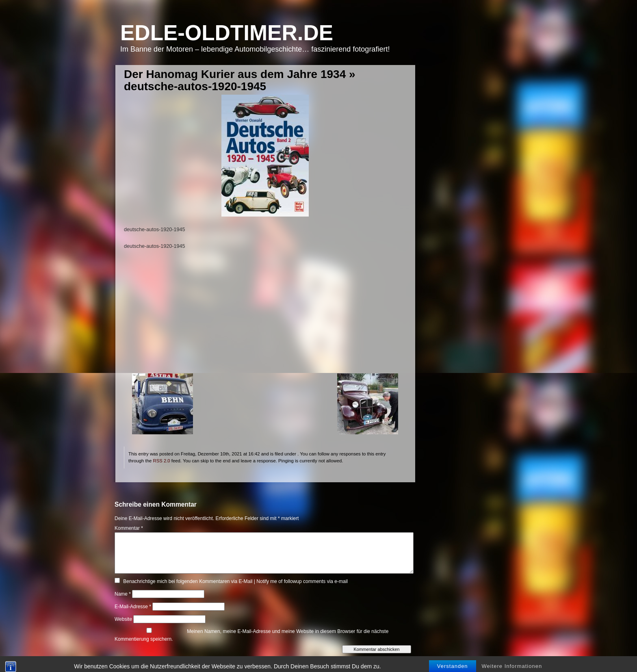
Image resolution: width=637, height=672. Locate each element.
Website (123, 619)
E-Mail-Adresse (133, 607)
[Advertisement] (265, 316)
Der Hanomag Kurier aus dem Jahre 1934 (235, 74)
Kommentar (129, 528)
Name (123, 594)
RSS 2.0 (161, 461)
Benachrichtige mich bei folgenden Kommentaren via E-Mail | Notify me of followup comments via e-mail (235, 581)
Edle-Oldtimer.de (227, 33)
